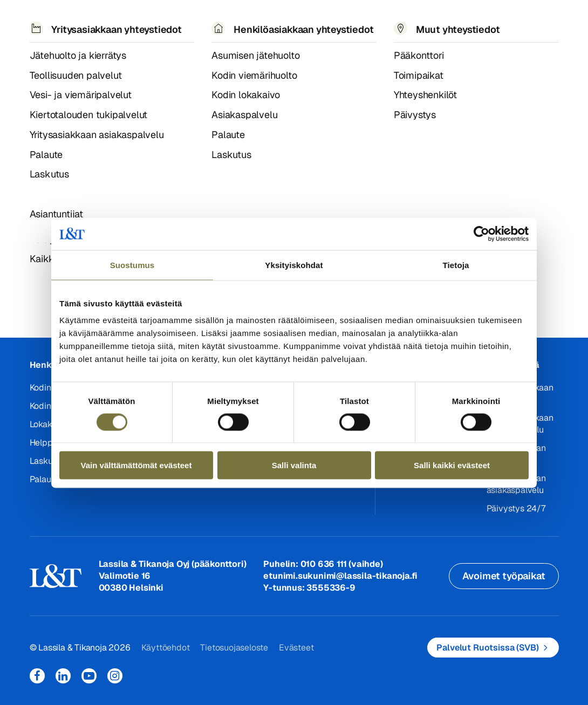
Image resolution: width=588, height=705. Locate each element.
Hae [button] (482, 20)
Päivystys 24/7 (516, 508)
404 (57, 61)
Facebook (37, 676)
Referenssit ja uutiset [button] (166, 26)
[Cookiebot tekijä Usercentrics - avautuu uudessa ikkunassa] (481, 234)
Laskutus (47, 461)
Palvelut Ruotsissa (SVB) (487, 648)
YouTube (89, 676)
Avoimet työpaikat (504, 576)
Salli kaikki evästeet (452, 465)
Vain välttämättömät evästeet (136, 465)
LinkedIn (63, 676)
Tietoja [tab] (456, 265)
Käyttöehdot (166, 648)
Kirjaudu (532, 21)
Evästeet (296, 648)
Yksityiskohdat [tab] (294, 265)
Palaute (45, 479)
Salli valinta (294, 465)
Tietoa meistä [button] (250, 26)
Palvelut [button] (93, 26)
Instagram (115, 676)
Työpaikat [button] (326, 26)
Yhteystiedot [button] (400, 26)
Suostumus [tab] (132, 265)
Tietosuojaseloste (234, 648)
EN (458, 26)
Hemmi (34, 62)
